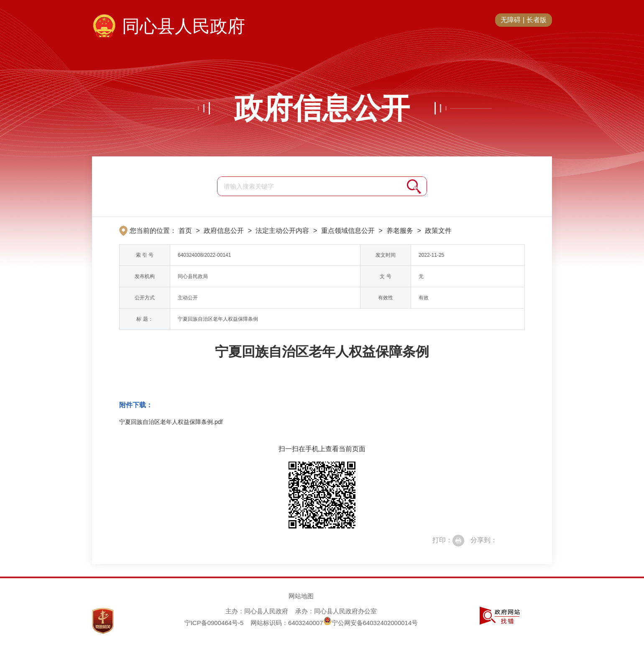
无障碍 (511, 20)
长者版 (537, 20)
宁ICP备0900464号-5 (214, 623)
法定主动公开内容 (282, 231)
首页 (185, 231)
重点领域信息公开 (348, 231)
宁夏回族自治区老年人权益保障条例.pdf (171, 422)
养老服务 (400, 231)
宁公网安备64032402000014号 (371, 623)
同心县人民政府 (184, 26)
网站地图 (301, 596)
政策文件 (438, 231)
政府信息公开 (322, 108)
